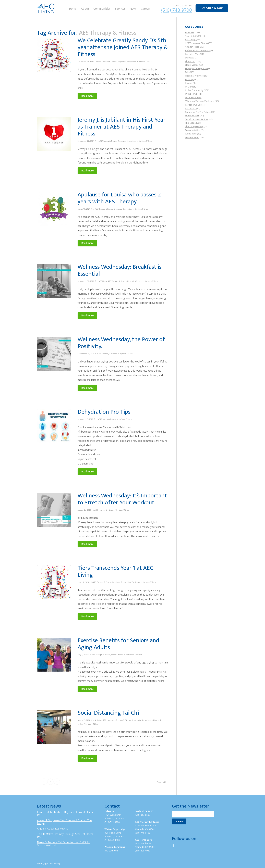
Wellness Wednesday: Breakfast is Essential (120, 270)
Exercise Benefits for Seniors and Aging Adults (118, 644)
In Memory (191, 87)
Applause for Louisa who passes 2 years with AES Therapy (119, 198)
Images (189, 83)
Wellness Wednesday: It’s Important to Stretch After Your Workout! (122, 499)
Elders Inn (190, 61)
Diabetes (190, 58)
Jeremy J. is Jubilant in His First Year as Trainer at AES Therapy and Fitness (122, 127)
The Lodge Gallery (194, 126)
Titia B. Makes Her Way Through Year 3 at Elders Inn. (65, 836)
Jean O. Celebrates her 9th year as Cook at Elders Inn (65, 814)
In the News (191, 94)
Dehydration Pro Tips (104, 412)
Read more (87, 96)
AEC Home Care (193, 36)
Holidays (189, 79)
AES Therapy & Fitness (107, 62)
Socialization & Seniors (197, 119)
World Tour (191, 134)
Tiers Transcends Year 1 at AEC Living (115, 571)
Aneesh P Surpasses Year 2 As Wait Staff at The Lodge (64, 822)
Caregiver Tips (192, 54)
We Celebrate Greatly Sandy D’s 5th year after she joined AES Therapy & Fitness (123, 47)
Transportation (193, 130)
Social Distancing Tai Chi (108, 713)
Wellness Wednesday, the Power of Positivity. (121, 343)
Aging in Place (192, 47)
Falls (187, 72)
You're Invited (192, 137)
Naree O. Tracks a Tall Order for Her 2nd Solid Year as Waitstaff (64, 844)
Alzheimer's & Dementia (197, 50)
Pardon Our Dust (194, 105)
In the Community (194, 90)
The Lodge (136, 582)
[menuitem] (73, 8)
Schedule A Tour (212, 8)
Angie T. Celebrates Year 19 (53, 829)
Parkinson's (191, 108)
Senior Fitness (117, 655)
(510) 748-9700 (177, 10)
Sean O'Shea (146, 62)
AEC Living (103, 281)
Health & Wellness (135, 281)
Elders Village (192, 65)
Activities (98, 720)
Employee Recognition (127, 62)
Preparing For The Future (198, 112)
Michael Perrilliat (135, 655)
